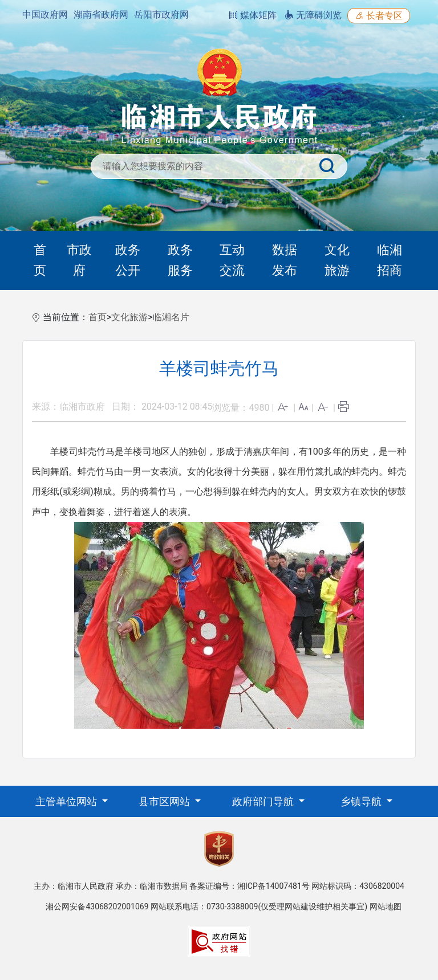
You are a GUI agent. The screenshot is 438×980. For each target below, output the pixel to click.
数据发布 (285, 260)
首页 (40, 260)
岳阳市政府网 (161, 15)
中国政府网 (45, 15)
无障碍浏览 (313, 15)
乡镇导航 (362, 801)
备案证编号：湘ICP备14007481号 (250, 886)
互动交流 (232, 260)
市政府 (79, 260)
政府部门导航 (264, 801)
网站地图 (386, 906)
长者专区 (379, 16)
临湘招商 (390, 260)
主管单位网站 (67, 801)
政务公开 (128, 260)
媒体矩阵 (253, 15)
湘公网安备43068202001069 (97, 906)
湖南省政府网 (101, 15)
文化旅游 (337, 260)
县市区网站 (165, 801)
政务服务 (180, 260)
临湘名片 (171, 317)
